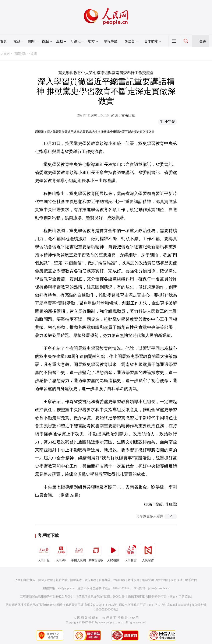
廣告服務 (90, 580)
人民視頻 (113, 552)
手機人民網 (78, 552)
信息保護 (177, 580)
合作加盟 (105, 580)
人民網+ (61, 552)
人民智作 (148, 552)
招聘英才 (76, 580)
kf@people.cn (66, 588)
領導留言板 (96, 552)
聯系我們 (191, 580)
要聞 (34, 54)
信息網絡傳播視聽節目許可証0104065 (30, 605)
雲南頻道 (20, 54)
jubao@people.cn (159, 588)
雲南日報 (128, 115)
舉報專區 (111, 41)
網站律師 (162, 580)
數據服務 (134, 580)
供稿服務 (119, 580)
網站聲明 (148, 580)
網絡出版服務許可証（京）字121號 (142, 605)
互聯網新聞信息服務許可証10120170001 (46, 597)
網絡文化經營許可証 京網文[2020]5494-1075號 (87, 605)
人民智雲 (131, 552)
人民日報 (44, 552)
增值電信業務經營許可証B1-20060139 (100, 597)
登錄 (203, 41)
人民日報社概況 (25, 580)
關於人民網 (46, 580)
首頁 (3, 41)
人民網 (5, 54)
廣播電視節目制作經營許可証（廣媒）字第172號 (160, 597)
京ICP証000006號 (178, 605)
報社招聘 (62, 580)
